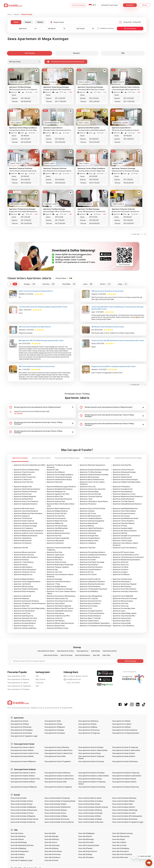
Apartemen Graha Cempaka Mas (58, 538)
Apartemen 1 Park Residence (24, 562)
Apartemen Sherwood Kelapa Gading (26, 470)
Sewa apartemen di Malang (88, 727)
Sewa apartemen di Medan (121, 727)
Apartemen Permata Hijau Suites (124, 608)
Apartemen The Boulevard (23, 518)
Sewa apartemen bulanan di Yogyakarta (58, 787)
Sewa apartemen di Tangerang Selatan (126, 733)
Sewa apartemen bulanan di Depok (124, 779)
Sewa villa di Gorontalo (86, 842)
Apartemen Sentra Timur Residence (26, 501)
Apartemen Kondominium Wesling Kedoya (61, 596)
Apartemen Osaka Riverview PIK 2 (58, 616)
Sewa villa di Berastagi (86, 839)
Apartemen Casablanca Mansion (91, 518)
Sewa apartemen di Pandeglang (22, 730)
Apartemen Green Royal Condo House (60, 601)
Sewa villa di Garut (51, 842)
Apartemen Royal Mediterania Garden (126, 518)
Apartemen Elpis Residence (23, 567)
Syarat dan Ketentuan (52, 708)
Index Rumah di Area (51, 655)
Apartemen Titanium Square (123, 541)
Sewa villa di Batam (17, 839)
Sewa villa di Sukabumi (52, 857)
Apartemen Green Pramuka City (25, 477)
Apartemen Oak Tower (55, 572)
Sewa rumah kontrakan (19, 798)
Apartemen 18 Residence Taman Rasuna (94, 501)
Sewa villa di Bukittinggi (19, 842)
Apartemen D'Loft (86, 608)
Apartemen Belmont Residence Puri (92, 480)
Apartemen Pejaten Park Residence (26, 589)
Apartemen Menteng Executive (90, 516)
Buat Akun (130, 5)
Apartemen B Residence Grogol (58, 628)
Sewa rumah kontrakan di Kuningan (90, 813)
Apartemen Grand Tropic (22, 613)
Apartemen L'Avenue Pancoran (123, 470)
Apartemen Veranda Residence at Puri (126, 555)
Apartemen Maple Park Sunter (57, 521)
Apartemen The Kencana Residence (92, 613)
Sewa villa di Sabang (18, 854)
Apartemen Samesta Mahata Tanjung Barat (95, 623)
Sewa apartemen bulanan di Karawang (125, 787)
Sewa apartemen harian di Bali (55, 756)
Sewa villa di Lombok (119, 845)
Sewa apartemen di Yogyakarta (19, 686)
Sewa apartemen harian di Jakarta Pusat (59, 753)
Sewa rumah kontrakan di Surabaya (91, 801)
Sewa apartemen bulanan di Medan (23, 782)
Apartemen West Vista (54, 560)
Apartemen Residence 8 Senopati (25, 492)
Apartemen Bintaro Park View (24, 555)
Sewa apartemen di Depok (87, 724)
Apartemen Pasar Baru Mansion (124, 523)
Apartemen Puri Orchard (88, 574)
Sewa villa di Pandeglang (121, 848)
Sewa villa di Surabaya (86, 857)
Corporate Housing (78, 5)
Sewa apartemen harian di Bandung (57, 747)
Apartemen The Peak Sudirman (124, 501)
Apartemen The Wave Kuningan (91, 472)
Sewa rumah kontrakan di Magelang (23, 816)
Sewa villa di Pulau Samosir (88, 851)
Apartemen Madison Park (23, 475)
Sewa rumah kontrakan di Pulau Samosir (25, 819)
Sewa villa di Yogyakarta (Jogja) (22, 860)
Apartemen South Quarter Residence (26, 601)
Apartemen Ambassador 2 (122, 582)
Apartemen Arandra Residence (90, 616)
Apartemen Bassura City (121, 475)
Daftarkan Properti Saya (109, 5)
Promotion (40, 683)
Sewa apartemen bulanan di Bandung (57, 773)
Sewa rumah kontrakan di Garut (55, 813)
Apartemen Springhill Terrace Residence (126, 536)
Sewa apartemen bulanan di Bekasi (23, 776)
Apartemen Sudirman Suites (57, 562)
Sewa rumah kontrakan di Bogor (22, 804)
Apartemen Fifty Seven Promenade (125, 599)
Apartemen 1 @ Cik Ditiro (22, 584)
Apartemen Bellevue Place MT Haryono (60, 608)
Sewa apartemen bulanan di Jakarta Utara (59, 776)
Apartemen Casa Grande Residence (26, 511)
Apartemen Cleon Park (121, 603)
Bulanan (28, 22)
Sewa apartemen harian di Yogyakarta (58, 761)
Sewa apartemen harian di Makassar (23, 761)
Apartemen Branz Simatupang (24, 591)
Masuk (144, 5)
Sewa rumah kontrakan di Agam (56, 804)
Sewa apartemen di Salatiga (54, 730)
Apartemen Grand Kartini (55, 543)
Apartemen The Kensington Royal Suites (94, 589)
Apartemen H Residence (88, 504)
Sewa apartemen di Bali (16, 676)
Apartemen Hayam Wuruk (122, 621)
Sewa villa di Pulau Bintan (53, 851)
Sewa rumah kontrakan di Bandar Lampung (93, 807)
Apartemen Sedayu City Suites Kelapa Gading (29, 608)
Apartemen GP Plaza (120, 526)
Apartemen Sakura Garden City (57, 599)
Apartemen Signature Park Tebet (58, 494)
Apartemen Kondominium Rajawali (125, 584)
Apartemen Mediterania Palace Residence (28, 513)
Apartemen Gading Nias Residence (26, 504)
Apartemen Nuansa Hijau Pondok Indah (60, 565)
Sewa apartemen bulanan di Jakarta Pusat (59, 779)
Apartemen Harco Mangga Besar (91, 596)
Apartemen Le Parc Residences (123, 626)
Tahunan (40, 22)
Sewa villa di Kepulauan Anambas (22, 845)
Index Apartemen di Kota (46, 651)
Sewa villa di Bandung (18, 836)
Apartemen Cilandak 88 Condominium (60, 611)
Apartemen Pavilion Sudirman (24, 521)
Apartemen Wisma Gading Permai (58, 509)
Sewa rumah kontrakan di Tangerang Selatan (60, 801)
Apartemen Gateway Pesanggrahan (92, 521)
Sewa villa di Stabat (17, 857)
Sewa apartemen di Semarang (89, 730)
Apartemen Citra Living (121, 606)
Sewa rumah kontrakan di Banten (124, 807)
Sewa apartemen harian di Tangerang (125, 747)
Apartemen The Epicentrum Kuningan (60, 589)
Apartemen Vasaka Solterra (89, 621)
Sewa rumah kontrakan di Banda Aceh (58, 807)
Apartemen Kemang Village (89, 492)
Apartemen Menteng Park (23, 541)
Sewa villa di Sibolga (85, 854)
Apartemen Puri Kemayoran (56, 518)
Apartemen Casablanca (88, 543)
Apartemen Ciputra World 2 (89, 565)
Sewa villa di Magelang (18, 848)
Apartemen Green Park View (24, 482)
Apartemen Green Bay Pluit (122, 465)
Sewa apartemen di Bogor (53, 724)
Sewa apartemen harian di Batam (124, 756)
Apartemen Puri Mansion (121, 574)
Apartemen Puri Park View (56, 516)
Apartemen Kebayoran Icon (23, 574)
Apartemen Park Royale (88, 533)
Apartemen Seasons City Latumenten (93, 489)
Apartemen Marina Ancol (55, 531)
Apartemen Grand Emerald (122, 538)
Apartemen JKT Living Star (89, 599)
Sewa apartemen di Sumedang (21, 733)
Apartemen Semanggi (54, 579)
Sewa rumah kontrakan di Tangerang (57, 798)
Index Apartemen (83, 651)
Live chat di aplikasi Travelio (76, 676)
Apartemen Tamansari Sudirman (91, 496)
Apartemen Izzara (119, 611)
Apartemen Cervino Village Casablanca (60, 475)
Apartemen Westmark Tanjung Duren (93, 465)
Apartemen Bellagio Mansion (57, 586)
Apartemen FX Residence (121, 487)
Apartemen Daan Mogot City (24, 616)
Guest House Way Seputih (56, 541)
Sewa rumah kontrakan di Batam (56, 810)
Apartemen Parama (21, 565)
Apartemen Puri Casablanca (23, 528)
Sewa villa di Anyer (17, 833)
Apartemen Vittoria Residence (90, 586)
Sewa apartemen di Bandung (18, 679)
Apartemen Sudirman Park (56, 501)
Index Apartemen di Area (65, 651)
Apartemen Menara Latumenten (25, 552)
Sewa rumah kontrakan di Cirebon (22, 813)
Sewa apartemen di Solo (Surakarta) (125, 730)
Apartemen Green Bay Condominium (125, 591)
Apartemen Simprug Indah (122, 623)
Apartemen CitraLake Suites (122, 579)
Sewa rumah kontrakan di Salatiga (90, 819)
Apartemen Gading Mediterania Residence (127, 504)
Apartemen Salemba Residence (91, 531)
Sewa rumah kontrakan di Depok (22, 801)
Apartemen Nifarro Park (55, 496)
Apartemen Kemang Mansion (123, 492)
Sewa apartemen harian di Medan (22, 756)
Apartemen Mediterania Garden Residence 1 (29, 531)
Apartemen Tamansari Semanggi (25, 526)
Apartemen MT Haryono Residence (125, 531)
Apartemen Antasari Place (56, 626)
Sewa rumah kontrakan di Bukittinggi (125, 810)
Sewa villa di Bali (50, 833)
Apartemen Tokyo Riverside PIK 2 (124, 616)
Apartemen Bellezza (87, 526)
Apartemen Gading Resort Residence (92, 582)
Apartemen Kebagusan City (56, 492)
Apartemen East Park (54, 536)
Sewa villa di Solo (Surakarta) (122, 854)
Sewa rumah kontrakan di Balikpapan (23, 807)
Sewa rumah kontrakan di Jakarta (90, 798)
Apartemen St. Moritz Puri (23, 480)
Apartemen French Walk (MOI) (123, 596)
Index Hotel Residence (83, 655)
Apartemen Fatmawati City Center (26, 618)
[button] (42, 407)
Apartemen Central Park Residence (59, 582)
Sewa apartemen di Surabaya (19, 689)
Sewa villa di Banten (85, 836)
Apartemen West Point (22, 606)
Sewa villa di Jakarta (119, 842)
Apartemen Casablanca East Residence (93, 555)
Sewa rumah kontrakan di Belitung (90, 810)
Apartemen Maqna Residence (24, 579)
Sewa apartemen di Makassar (55, 727)
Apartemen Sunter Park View (57, 513)
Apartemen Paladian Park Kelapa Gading (127, 482)
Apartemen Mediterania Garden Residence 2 (128, 496)
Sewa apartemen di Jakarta (18, 683)
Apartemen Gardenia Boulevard (124, 499)
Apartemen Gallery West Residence (26, 557)
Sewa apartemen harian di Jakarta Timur (25, 753)
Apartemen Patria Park (55, 482)
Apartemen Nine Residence (122, 586)
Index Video (106, 655)
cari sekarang (130, 29)
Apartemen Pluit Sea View (23, 494)
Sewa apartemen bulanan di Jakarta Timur (25, 779)
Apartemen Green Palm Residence (125, 589)
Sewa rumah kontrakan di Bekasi (123, 801)
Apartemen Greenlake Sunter (123, 489)
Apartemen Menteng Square (90, 477)
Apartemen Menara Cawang (24, 586)
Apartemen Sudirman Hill (22, 596)
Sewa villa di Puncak (51, 860)
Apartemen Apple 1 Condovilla (90, 618)
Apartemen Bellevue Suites (89, 541)
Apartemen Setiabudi (87, 511)
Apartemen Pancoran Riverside (90, 494)
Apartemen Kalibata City (55, 523)
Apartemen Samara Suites (122, 618)
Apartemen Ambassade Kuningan (124, 472)
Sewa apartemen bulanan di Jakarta (23, 773)
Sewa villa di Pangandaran (20, 851)
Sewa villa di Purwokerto (121, 851)
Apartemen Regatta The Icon (24, 626)
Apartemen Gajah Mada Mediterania (125, 509)
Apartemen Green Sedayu (89, 606)
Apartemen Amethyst (21, 560)
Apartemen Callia (53, 470)
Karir (37, 686)
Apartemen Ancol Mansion (56, 472)
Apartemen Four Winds (121, 567)
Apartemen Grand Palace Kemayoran (59, 499)
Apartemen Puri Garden (88, 560)
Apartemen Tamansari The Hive (25, 572)
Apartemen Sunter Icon (121, 565)
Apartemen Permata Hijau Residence (92, 552)
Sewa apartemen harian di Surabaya (91, 747)
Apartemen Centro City (88, 487)
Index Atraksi (96, 651)
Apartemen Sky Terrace (88, 513)
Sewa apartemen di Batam (121, 721)
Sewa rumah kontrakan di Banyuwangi (24, 810)
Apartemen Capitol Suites (56, 555)
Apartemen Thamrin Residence (123, 521)
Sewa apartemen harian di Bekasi (22, 750)
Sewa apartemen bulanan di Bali (56, 782)
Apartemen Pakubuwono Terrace (124, 494)
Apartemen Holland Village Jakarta (125, 613)
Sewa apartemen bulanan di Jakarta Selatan (94, 776)
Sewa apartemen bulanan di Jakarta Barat (127, 776)
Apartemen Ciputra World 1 (56, 603)
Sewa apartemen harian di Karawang (125, 761)
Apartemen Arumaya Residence (25, 623)
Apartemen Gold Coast (121, 562)
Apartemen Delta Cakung (55, 613)
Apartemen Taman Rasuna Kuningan (59, 477)
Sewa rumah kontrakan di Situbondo (23, 822)
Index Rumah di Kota (110, 651)
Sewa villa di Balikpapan (86, 833)
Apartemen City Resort (121, 570)
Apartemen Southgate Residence (91, 611)
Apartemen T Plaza (53, 584)
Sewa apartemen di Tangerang (89, 733)
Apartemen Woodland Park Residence (60, 489)
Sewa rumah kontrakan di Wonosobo (91, 822)
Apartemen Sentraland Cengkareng (59, 606)
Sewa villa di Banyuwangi (121, 836)
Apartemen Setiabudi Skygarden (25, 496)
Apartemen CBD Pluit (120, 533)
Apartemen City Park (21, 548)
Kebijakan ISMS (67, 708)
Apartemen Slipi (52, 570)
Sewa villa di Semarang (53, 854)
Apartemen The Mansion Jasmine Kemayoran (30, 603)
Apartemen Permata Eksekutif (24, 611)
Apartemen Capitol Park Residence (92, 528)
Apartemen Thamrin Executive (24, 472)
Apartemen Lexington (120, 572)
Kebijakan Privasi (36, 708)
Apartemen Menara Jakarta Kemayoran (60, 623)
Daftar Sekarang (130, 661)
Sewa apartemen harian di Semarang (91, 761)
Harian (16, 22)
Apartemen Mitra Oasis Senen (24, 509)
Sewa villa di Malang (51, 848)
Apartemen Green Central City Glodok (93, 509)
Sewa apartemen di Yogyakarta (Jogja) (24, 736)
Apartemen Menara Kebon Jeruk (25, 621)
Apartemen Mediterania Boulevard (26, 536)
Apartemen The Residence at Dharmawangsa (95, 626)
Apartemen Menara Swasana (123, 601)
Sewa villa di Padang (85, 848)
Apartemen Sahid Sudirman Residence (27, 489)
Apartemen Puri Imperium (23, 543)
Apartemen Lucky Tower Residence (125, 548)
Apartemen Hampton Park (23, 487)
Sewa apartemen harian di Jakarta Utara (58, 750)
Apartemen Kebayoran (22, 599)
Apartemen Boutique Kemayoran (124, 513)
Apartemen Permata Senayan (57, 526)
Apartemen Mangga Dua (55, 557)
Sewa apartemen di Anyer (20, 721)
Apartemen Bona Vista (55, 552)
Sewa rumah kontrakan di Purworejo (57, 819)
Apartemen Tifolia (86, 499)
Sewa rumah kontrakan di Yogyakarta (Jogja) (128, 822)
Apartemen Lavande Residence (91, 570)
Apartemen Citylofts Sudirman (90, 579)
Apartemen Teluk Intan (88, 548)
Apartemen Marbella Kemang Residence (127, 560)
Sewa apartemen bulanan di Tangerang (126, 773)
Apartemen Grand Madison (89, 591)
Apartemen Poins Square (121, 516)
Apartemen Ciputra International (25, 570)
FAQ (37, 676)
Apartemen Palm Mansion (56, 621)
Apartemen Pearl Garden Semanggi (92, 562)
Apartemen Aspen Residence (90, 557)
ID (93, 5)
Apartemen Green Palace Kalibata (124, 511)
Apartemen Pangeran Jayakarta (58, 567)
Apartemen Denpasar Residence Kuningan (94, 470)
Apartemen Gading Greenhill (122, 477)
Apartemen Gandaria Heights (123, 528)
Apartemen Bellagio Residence (57, 511)
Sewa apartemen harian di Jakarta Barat (126, 750)
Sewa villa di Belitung (52, 839)
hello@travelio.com (72, 679)
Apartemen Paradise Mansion (90, 538)
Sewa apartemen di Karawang (21, 727)
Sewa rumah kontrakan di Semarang (125, 819)
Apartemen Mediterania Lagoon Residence (61, 487)
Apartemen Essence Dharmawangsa (125, 480)
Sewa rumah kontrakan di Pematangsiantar (127, 816)
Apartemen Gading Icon (22, 516)
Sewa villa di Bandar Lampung (122, 833)
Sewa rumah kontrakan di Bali (122, 804)
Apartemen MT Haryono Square (124, 552)
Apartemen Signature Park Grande (26, 523)
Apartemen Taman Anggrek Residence (27, 582)
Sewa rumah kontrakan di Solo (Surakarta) (59, 822)
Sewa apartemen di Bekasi (20, 724)
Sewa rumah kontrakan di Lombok (124, 813)
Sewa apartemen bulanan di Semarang (92, 787)
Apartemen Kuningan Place (89, 536)
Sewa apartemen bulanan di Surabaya (91, 773)
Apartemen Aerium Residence (90, 603)
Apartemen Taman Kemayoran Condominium (128, 557)
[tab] (42, 407)
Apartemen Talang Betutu (23, 538)
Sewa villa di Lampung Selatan (89, 845)
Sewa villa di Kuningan (52, 845)
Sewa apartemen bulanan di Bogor (90, 779)
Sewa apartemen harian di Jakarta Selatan (93, 750)
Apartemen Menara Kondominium (58, 533)
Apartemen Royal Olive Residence (91, 567)
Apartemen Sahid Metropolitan (57, 528)
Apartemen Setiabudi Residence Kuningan (94, 475)
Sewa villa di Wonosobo (120, 857)
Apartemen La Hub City (55, 618)
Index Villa (96, 655)
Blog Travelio (41, 679)
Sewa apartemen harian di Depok (124, 753)
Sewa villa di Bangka (51, 836)
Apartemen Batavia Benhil (89, 523)
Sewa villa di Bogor (119, 839)
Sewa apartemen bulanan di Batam (124, 782)
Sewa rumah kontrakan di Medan (90, 816)
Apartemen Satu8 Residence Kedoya (59, 480)
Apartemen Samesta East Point (91, 601)
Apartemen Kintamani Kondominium (92, 584)
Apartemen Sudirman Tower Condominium (29, 533)
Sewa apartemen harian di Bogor (90, 753)
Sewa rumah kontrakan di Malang (56, 816)
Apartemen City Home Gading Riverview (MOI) (29, 465)
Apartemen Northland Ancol (23, 499)
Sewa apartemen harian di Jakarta (23, 747)
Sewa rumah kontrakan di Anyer (89, 804)
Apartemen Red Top (87, 572)
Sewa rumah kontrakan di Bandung (124, 798)
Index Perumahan (67, 655)
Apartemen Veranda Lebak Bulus (25, 628)
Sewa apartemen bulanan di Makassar (24, 787)
